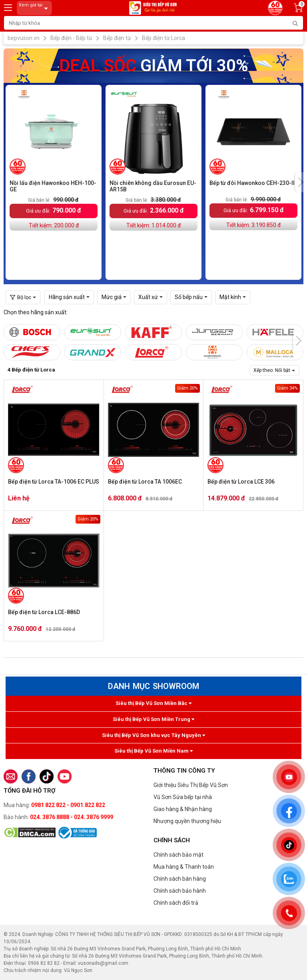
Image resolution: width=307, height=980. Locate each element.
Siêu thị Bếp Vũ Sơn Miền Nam (153, 751)
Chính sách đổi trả (176, 903)
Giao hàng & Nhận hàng (183, 809)
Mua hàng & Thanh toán (184, 867)
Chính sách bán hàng (180, 879)
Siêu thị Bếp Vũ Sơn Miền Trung (153, 719)
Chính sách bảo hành (180, 891)
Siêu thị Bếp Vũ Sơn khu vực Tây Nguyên (153, 735)
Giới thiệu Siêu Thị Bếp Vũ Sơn (191, 785)
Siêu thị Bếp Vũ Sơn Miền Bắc (153, 703)
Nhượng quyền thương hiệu (187, 821)
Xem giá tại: (35, 8)
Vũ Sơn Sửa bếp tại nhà (183, 797)
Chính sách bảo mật (178, 855)
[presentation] (300, 182)
